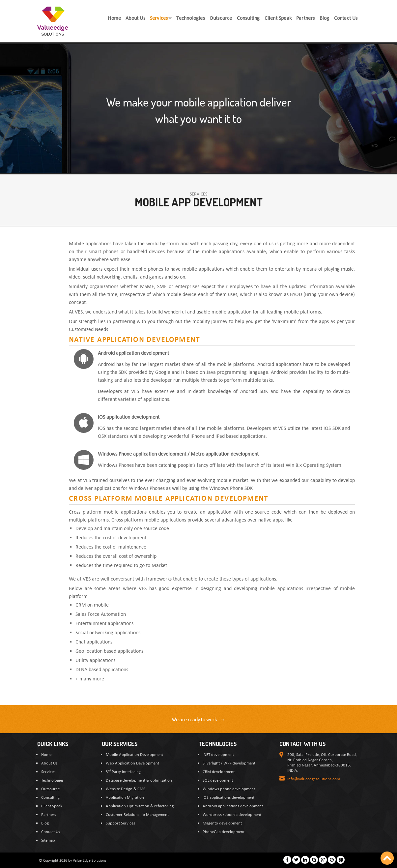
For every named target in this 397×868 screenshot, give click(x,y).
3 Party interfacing (123, 771)
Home (46, 754)
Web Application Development (132, 763)
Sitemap (48, 840)
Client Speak (52, 806)
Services (48, 771)
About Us (49, 763)
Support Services (120, 823)
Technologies (52, 780)
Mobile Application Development (134, 754)
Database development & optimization (139, 780)
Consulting (50, 797)
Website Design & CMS (126, 789)
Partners (49, 814)
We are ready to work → (199, 719)
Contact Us (51, 831)
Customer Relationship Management (137, 814)
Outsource (50, 789)
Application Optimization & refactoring (140, 806)
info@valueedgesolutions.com (314, 779)
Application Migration (125, 797)
